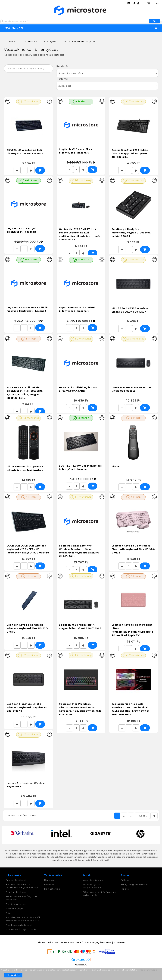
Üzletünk (49, 884)
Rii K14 (116, 466)
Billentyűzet (51, 41)
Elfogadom (13, 975)
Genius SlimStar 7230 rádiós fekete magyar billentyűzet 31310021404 (130, 153)
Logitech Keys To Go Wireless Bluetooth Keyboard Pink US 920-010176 (133, 549)
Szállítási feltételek (17, 892)
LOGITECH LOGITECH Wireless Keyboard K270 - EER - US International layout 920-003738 (28, 549)
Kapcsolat (50, 880)
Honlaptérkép (52, 889)
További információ (147, 970)
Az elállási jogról (15, 908)
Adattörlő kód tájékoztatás (21, 929)
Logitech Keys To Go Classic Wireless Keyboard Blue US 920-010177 (28, 628)
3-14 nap (28, 339)
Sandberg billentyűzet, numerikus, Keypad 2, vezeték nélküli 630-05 (131, 232)
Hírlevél (125, 889)
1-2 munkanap (29, 101)
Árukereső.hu (81, 964)
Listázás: (62, 79)
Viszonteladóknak (93, 880)
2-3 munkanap (133, 339)
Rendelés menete (16, 904)
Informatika (30, 41)
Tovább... (142, 815)
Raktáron (81, 101)
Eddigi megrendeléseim (135, 884)
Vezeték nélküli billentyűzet (80, 41)
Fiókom (125, 880)
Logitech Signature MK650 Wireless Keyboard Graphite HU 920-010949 (27, 707)
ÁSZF (9, 913)
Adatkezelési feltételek (19, 925)
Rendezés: (63, 66)
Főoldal (13, 41)
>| (154, 815)
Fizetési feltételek (16, 880)
